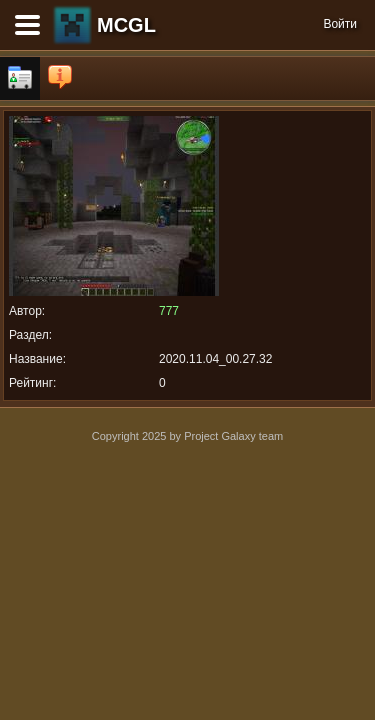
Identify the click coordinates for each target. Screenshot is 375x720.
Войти (340, 24)
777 (169, 311)
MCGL (126, 25)
